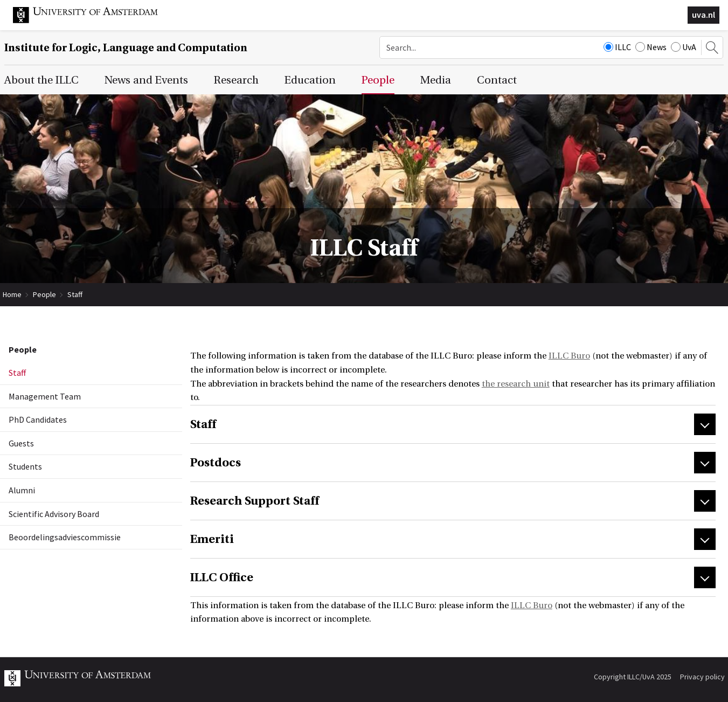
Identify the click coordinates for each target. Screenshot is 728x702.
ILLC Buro (569, 356)
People (44, 294)
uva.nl (703, 15)
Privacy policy (702, 677)
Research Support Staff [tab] (255, 501)
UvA (684, 47)
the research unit (516, 384)
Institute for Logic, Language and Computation (126, 48)
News (651, 47)
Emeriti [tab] (212, 539)
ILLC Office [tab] (222, 577)
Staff (75, 294)
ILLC (617, 47)
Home (12, 294)
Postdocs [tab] (216, 463)
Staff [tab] (203, 424)
